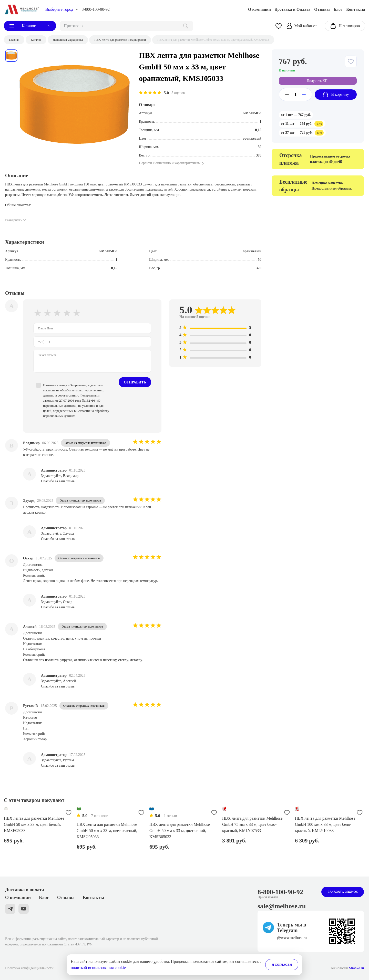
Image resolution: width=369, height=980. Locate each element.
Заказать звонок (343, 892)
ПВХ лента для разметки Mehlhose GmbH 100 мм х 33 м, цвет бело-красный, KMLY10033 (325, 824)
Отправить (135, 382)
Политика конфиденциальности (29, 968)
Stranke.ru (356, 968)
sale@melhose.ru (282, 906)
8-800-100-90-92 (96, 9)
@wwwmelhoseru (292, 938)
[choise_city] (62, 9)
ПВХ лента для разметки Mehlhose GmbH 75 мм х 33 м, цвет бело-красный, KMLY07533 (252, 824)
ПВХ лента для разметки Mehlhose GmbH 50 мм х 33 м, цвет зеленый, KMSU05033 (107, 831)
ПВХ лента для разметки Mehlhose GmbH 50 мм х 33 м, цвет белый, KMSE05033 (34, 824)
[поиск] (127, 26)
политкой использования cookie (98, 968)
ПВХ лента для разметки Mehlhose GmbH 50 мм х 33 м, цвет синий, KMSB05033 (180, 831)
